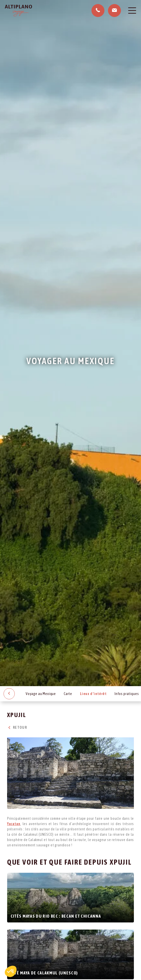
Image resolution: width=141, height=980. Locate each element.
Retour (17, 727)
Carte (68, 694)
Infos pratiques (127, 694)
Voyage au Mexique (41, 694)
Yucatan (14, 824)
